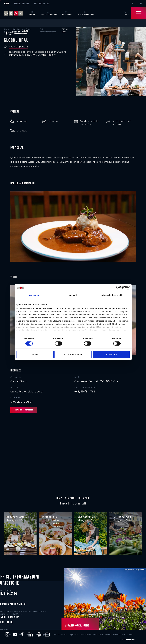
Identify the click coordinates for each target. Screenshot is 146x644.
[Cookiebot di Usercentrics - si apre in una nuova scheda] (118, 288)
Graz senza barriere (49, 13)
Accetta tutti (111, 354)
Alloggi (32, 13)
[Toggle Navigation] (139, 13)
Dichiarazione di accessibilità (94, 634)
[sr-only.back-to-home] (15, 13)
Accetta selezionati (73, 354)
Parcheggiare (67, 13)
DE (133, 4)
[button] (7, 635)
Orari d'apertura (18, 47)
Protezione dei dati (61, 634)
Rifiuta (35, 354)
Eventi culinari (50, 517)
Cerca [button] (126, 13)
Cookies (135, 634)
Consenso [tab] (34, 295)
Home (6, 4)
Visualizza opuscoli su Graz (76, 626)
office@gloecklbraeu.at (27, 392)
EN (141, 4)
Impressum (76, 634)
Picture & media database (119, 634)
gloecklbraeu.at (21, 402)
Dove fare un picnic (87, 517)
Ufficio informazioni (86, 13)
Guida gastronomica (17, 517)
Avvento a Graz (42, 4)
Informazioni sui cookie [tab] (112, 295)
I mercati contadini (122, 517)
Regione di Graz (22, 4)
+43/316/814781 (85, 392)
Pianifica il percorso (24, 410)
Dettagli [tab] (73, 295)
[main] (73, 258)
